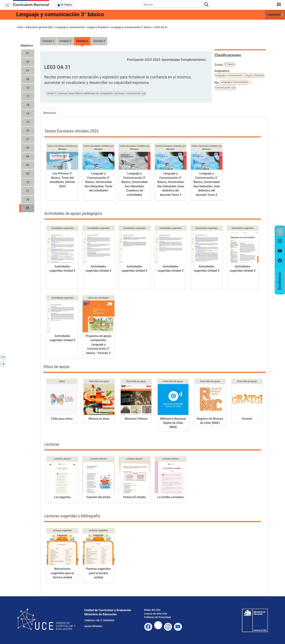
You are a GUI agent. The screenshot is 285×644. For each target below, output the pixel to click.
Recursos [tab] (50, 113)
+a (4, 357)
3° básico (230, 64)
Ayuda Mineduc (93, 626)
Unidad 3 (82, 41)
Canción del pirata (98, 497)
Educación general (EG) (39, 27)
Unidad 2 (65, 41)
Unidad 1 (48, 41)
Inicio (20, 27)
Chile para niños (62, 419)
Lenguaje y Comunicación (234, 82)
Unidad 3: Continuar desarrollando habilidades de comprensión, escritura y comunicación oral (96, 93)
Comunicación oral (225, 88)
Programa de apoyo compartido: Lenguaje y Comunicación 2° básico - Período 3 (98, 344)
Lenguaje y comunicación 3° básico (60, 14)
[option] (280, 241)
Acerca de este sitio (156, 614)
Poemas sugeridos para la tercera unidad (98, 573)
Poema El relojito (135, 497)
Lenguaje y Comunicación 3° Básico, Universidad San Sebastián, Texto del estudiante (98, 182)
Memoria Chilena (136, 419)
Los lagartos (62, 497)
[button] (280, 232)
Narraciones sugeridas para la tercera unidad (62, 573)
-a (4, 363)
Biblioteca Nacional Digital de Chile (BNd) (173, 423)
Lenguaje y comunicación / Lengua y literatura (82, 27)
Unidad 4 (99, 41)
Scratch (247, 419)
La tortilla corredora (171, 497)
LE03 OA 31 (161, 27)
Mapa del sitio (152, 610)
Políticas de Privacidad (158, 617)
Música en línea (99, 419)
